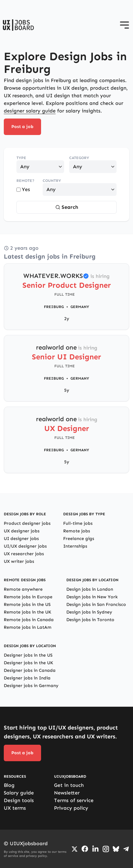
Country (52, 181)
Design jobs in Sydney (89, 612)
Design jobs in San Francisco (96, 604)
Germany (80, 307)
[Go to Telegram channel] (126, 849)
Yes (23, 189)
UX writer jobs (19, 561)
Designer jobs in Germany (31, 686)
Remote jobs (77, 531)
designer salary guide (30, 111)
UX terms (15, 808)
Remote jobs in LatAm (28, 627)
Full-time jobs (78, 523)
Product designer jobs (27, 523)
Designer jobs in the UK (28, 663)
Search (67, 207)
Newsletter (67, 793)
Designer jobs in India (27, 678)
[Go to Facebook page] (85, 849)
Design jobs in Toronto (90, 620)
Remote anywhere (23, 589)
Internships (75, 546)
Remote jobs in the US (27, 604)
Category (79, 158)
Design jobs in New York (92, 597)
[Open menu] (124, 25)
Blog (9, 785)
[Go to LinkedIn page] (95, 849)
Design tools (19, 800)
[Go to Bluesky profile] (116, 849)
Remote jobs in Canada (29, 620)
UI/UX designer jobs (25, 546)
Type (21, 158)
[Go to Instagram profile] (106, 849)
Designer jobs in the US (28, 655)
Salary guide (19, 793)
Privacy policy (71, 808)
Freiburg (54, 307)
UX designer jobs (22, 531)
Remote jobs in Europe (28, 597)
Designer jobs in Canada (30, 670)
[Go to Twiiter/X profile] (75, 849)
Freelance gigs (79, 539)
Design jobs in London (90, 589)
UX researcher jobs (24, 554)
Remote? (25, 181)
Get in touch (69, 785)
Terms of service (74, 800)
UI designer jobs (21, 539)
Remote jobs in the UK (27, 612)
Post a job (22, 127)
